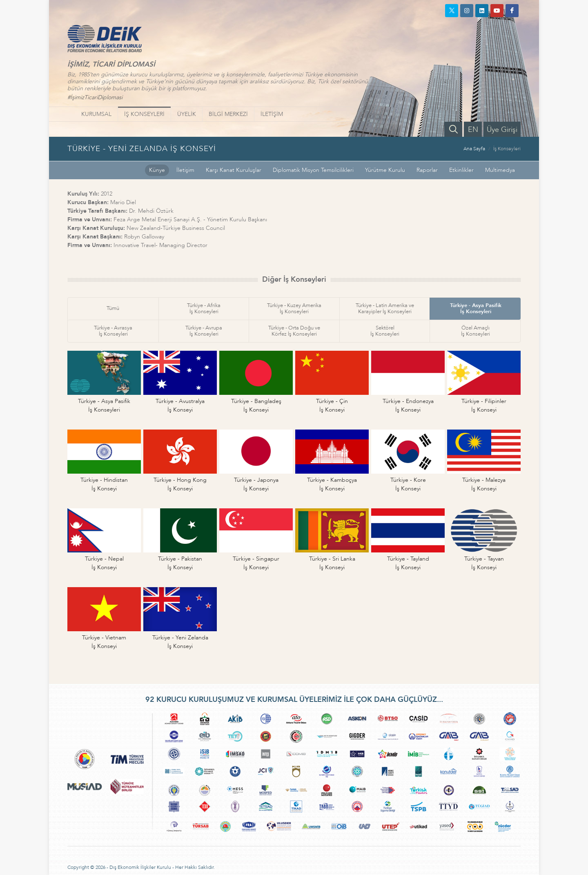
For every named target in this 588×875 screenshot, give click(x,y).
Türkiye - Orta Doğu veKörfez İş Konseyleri (294, 331)
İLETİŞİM (272, 114)
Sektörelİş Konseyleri (385, 331)
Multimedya (500, 170)
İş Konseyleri (507, 149)
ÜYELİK (187, 114)
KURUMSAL (96, 114)
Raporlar (427, 170)
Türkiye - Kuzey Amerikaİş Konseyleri (294, 308)
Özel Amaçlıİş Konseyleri (476, 331)
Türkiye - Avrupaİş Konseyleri (204, 331)
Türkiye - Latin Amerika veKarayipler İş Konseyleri (385, 308)
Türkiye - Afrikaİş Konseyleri (204, 308)
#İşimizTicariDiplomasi (95, 97)
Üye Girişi (502, 130)
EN (473, 130)
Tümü (113, 308)
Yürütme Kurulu (385, 170)
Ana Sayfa (474, 149)
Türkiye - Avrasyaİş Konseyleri (113, 331)
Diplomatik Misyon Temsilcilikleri (313, 170)
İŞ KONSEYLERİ (144, 114)
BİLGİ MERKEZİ (228, 114)
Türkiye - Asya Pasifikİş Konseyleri (476, 308)
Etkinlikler (461, 170)
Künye (157, 170)
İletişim (185, 170)
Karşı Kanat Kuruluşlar (234, 170)
